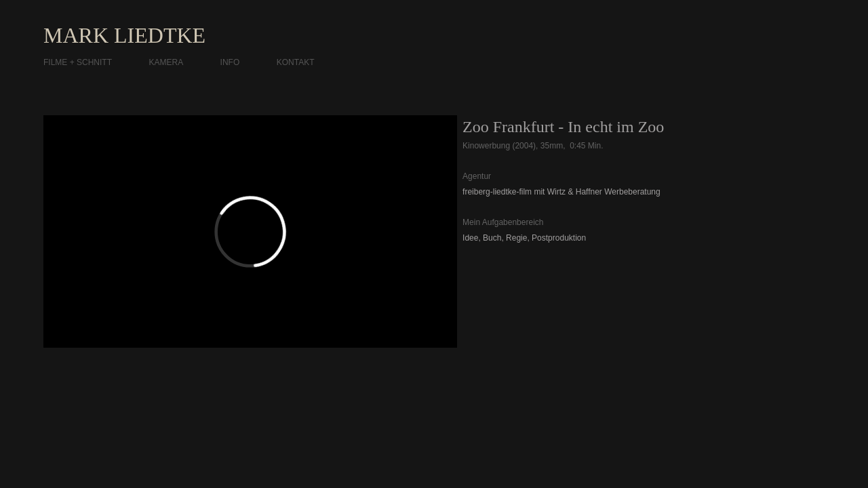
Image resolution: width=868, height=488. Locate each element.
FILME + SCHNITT (78, 62)
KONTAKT (296, 62)
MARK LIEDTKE (124, 35)
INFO (230, 62)
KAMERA (166, 62)
